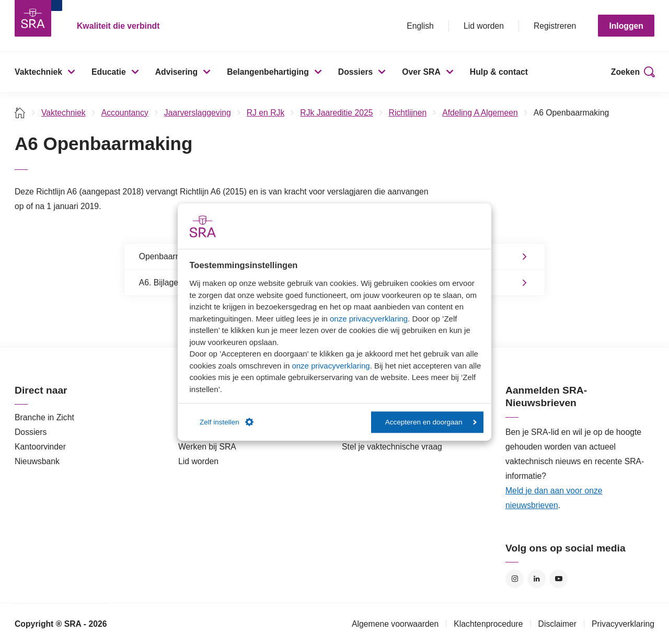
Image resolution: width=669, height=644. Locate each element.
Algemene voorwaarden (395, 624)
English (420, 26)
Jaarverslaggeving (198, 113)
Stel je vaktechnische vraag (392, 447)
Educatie (109, 72)
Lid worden (484, 26)
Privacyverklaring (623, 624)
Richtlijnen (408, 113)
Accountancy (125, 113)
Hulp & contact (499, 72)
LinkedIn (537, 579)
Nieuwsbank (37, 461)
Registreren (555, 26)
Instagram (515, 579)
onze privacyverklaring (369, 319)
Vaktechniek (38, 72)
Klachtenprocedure (488, 624)
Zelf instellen (227, 422)
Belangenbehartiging (268, 72)
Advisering (176, 72)
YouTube (558, 579)
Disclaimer (558, 624)
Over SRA (421, 72)
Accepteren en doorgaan (431, 422)
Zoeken (625, 72)
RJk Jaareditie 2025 (336, 113)
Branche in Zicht (44, 417)
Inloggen (626, 26)
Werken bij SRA (207, 447)
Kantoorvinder (40, 447)
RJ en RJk (266, 113)
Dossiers (356, 72)
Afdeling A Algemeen (480, 113)
